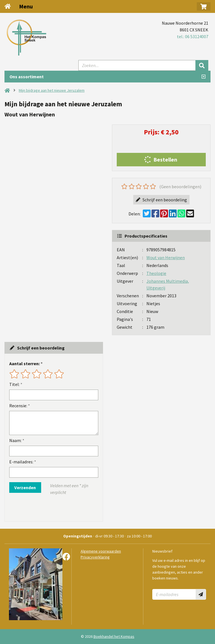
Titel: (14, 384)
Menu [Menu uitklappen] (26, 6)
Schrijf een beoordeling (161, 200)
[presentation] (45, 509)
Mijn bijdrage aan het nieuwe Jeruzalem (52, 90)
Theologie (156, 273)
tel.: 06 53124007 (193, 36)
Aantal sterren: (24, 364)
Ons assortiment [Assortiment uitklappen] (27, 77)
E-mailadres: (21, 462)
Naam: (15, 440)
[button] (204, 6)
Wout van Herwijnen (166, 257)
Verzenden (25, 487)
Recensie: (18, 406)
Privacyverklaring (95, 557)
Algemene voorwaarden (101, 551)
